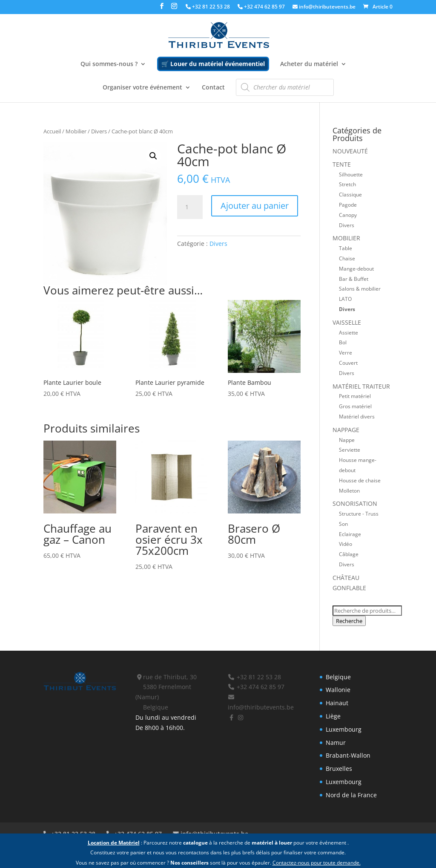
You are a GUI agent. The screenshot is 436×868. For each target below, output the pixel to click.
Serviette (350, 450)
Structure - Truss (359, 513)
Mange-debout (356, 268)
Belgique (338, 677)
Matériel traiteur (361, 386)
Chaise (347, 258)
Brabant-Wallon (348, 755)
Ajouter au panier (255, 206)
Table (346, 248)
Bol (343, 342)
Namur (336, 743)
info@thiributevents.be (324, 7)
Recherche (349, 621)
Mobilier (76, 131)
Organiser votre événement (142, 88)
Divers (99, 131)
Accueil (52, 131)
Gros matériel (355, 406)
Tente (342, 164)
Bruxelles (339, 769)
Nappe (347, 440)
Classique (350, 194)
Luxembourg (344, 729)
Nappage (346, 430)
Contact (213, 88)
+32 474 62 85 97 (261, 7)
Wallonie (338, 690)
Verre (346, 352)
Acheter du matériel (309, 64)
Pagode (348, 205)
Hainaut (337, 703)
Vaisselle (347, 322)
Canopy (348, 215)
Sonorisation (355, 503)
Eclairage (350, 534)
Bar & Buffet (354, 279)
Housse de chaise (360, 480)
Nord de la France (351, 795)
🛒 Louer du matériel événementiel (213, 64)
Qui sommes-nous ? (109, 64)
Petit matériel (355, 396)
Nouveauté (350, 151)
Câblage (349, 554)
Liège (333, 716)
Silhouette (351, 174)
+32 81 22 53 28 (208, 7)
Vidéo (346, 544)
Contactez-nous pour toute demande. (317, 863)
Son (343, 524)
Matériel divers (357, 416)
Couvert (348, 363)
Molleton (349, 490)
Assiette (349, 332)
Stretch (347, 184)
